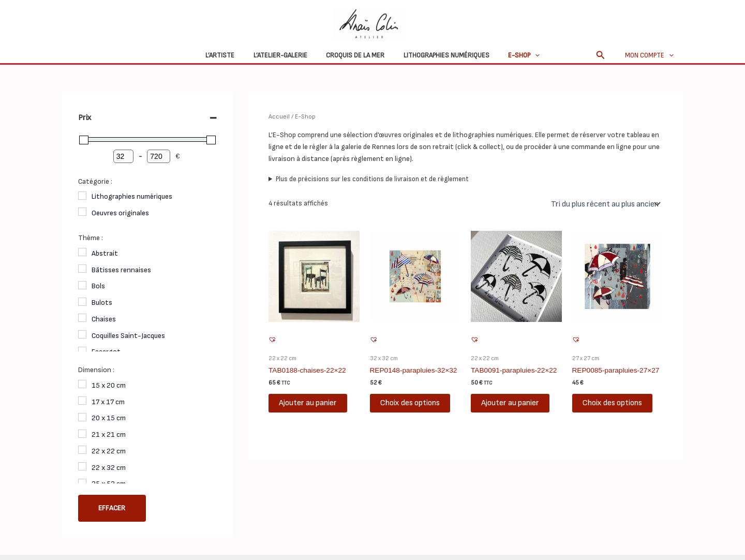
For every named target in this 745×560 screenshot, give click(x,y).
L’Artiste (231, 55)
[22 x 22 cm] (82, 450)
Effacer (112, 508)
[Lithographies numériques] (82, 196)
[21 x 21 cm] (82, 434)
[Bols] (82, 285)
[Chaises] (82, 318)
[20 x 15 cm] (82, 417)
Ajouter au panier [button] (308, 402)
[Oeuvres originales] (82, 212)
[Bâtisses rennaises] (82, 269)
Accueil (279, 117)
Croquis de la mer (355, 55)
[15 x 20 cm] (82, 384)
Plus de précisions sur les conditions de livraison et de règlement (372, 179)
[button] (606, 55)
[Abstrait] (82, 252)
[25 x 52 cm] (82, 483)
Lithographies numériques (441, 55)
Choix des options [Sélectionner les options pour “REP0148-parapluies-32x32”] (410, 402)
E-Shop (513, 55)
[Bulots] (82, 302)
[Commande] (605, 203)
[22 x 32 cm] (82, 466)
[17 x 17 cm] (82, 401)
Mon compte (652, 55)
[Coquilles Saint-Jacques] (82, 334)
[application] (524, 55)
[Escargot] (82, 351)
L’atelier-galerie (286, 55)
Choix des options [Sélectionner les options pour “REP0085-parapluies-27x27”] (612, 402)
